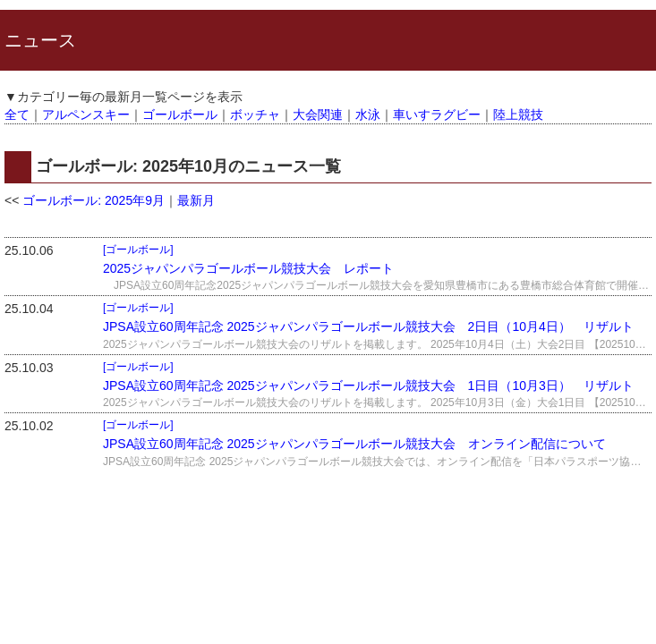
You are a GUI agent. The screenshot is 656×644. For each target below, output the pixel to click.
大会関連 (318, 114)
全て (17, 114)
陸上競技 (518, 114)
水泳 (368, 114)
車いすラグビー (437, 114)
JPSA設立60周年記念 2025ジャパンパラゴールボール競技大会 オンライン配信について (354, 444)
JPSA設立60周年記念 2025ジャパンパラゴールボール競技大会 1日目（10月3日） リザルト (368, 386)
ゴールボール (180, 114)
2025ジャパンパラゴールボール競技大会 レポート (248, 268)
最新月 (196, 200)
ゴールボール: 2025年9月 (94, 200)
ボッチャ (255, 114)
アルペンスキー (86, 114)
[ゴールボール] (138, 250)
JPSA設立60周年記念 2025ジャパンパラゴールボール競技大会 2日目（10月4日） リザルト (368, 326)
